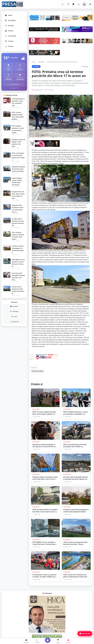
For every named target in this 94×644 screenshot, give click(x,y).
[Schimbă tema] (84, 4)
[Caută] (63, 4)
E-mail (14, 317)
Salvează (85, 66)
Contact (9, 41)
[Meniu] (90, 4)
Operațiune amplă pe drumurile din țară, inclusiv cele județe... (18, 169)
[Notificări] (68, 4)
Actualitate (10, 20)
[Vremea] (79, 4)
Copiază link (14, 322)
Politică (9, 31)
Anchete (9, 26)
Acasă (8, 15)
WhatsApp (14, 311)
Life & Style (10, 36)
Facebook (14, 306)
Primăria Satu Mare (37, 371)
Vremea (9, 46)
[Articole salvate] (73, 4)
